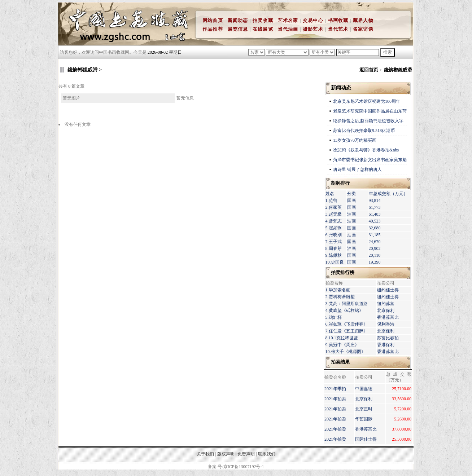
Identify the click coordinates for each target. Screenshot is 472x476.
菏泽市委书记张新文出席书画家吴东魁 (370, 160)
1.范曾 (331, 200)
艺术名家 (288, 20)
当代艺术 (338, 29)
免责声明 (246, 454)
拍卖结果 (340, 362)
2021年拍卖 (335, 399)
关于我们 (205, 454)
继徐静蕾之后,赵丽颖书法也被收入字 (368, 121)
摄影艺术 (313, 29)
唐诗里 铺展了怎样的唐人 (357, 169)
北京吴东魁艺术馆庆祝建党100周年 (367, 101)
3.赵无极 (334, 214)
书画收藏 (338, 20)
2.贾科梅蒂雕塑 (340, 297)
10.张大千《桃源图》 (346, 352)
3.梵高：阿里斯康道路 (347, 304)
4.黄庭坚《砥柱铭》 (344, 310)
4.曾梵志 (334, 221)
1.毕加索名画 (338, 290)
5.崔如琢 (334, 228)
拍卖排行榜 (343, 272)
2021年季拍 (335, 389)
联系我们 (267, 454)
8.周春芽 (334, 248)
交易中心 (313, 20)
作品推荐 (213, 29)
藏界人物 (363, 20)
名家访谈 (363, 29)
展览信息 (238, 29)
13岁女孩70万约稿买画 (355, 140)
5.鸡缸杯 (334, 317)
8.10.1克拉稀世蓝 (342, 338)
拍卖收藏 (263, 20)
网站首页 (213, 20)
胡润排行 (340, 183)
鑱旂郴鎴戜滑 (398, 70)
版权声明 (226, 454)
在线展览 (263, 29)
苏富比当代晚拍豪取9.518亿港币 (364, 131)
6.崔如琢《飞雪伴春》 (347, 324)
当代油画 (288, 29)
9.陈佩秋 (334, 255)
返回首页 (369, 70)
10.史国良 (335, 262)
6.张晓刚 (334, 235)
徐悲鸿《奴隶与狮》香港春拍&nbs (366, 150)
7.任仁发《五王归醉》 (347, 331)
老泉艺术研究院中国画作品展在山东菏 (370, 111)
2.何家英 (334, 207)
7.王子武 (334, 242)
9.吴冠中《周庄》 (342, 345)
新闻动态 (238, 20)
